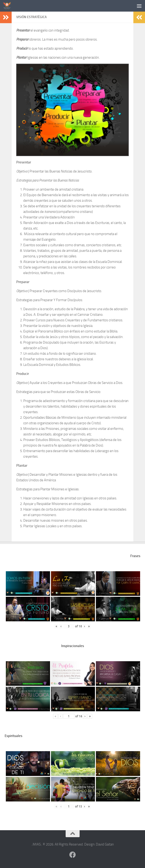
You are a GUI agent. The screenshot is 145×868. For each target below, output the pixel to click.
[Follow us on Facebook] (73, 855)
